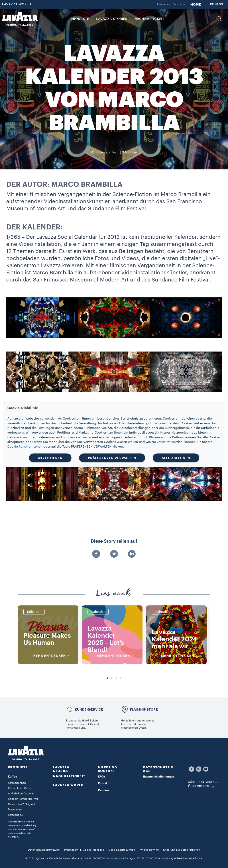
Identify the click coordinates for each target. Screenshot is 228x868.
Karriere (103, 790)
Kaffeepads (15, 815)
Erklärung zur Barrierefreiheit (182, 850)
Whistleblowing (149, 850)
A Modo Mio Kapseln (21, 794)
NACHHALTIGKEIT (69, 776)
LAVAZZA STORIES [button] (112, 19)
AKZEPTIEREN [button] (50, 458)
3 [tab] (116, 678)
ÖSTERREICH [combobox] (199, 786)
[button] (219, 19)
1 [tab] (107, 678)
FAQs (101, 777)
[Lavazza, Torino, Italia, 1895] (20, 19)
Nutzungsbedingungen (159, 777)
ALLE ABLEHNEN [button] (176, 458)
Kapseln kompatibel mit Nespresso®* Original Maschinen (23, 804)
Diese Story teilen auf (114, 541)
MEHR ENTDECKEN (52, 656)
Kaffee (12, 777)
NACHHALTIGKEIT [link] (149, 19)
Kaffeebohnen (17, 783)
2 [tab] (112, 678)
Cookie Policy (18, 447)
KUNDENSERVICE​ (89, 709)
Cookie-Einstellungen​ (122, 850)
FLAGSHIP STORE (144, 709)
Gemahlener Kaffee (20, 788)
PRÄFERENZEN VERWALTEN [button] (112, 458)
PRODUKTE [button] (80, 19)
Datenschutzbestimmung (44, 850)
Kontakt (103, 784)
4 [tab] (121, 678)
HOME (196, 4)
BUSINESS (215, 4)
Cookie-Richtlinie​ (93, 850)
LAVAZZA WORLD (17, 4)
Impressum (71, 850)
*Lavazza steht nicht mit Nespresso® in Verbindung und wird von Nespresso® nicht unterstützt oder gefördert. (22, 829)
